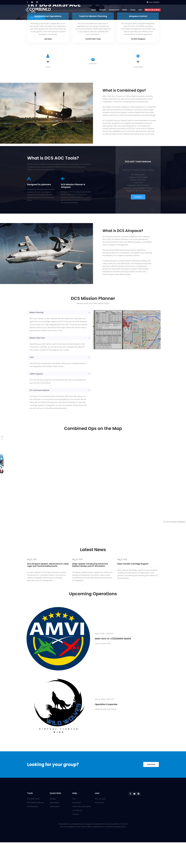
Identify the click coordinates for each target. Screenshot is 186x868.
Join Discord (77, 810)
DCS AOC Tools (33, 799)
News (125, 10)
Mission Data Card (37, 338)
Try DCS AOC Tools (93, 39)
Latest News (55, 806)
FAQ (74, 799)
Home (94, 10)
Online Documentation (81, 806)
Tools (133, 10)
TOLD (32, 357)
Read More (138, 197)
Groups (102, 10)
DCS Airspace (33, 806)
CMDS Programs (36, 374)
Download (76, 803)
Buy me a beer (153, 10)
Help (140, 10)
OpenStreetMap (171, 522)
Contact (76, 814)
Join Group (99, 803)
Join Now (48, 39)
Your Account (100, 799)
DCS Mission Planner (35, 803)
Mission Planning (36, 312)
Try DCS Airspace (138, 39)
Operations (114, 10)
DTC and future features (39, 390)
